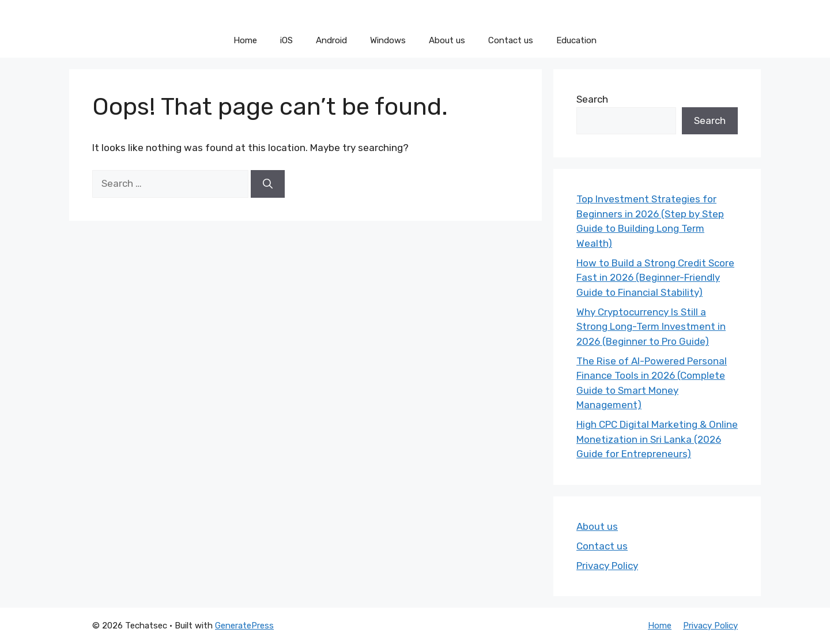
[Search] (268, 184)
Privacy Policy (607, 566)
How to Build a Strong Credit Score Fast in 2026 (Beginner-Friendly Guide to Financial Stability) (655, 278)
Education (576, 40)
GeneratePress (244, 626)
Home (245, 40)
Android (331, 40)
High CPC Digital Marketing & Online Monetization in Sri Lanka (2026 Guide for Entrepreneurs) (657, 439)
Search (592, 99)
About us (447, 40)
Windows (388, 40)
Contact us (511, 40)
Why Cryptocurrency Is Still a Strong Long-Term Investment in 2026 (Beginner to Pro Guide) (651, 327)
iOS (286, 40)
